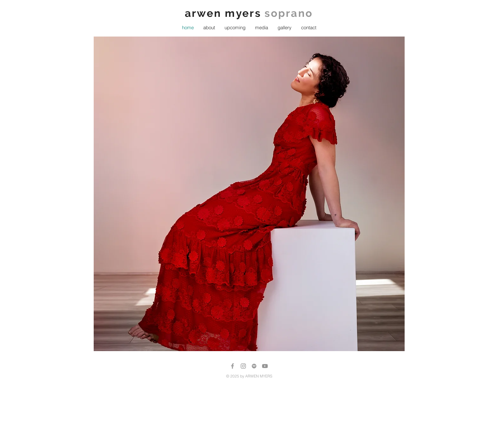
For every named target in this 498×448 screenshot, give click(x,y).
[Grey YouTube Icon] (265, 366)
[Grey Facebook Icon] (232, 366)
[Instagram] (243, 366)
